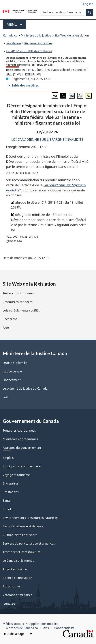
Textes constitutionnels (19, 293)
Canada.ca (10, 35)
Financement (12, 380)
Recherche (10, 319)
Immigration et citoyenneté (22, 466)
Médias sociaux (13, 624)
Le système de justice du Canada (25, 389)
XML (9, 74)
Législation (13, 43)
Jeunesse (9, 603)
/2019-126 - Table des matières (29, 51)
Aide (6, 328)
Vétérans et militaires (17, 595)
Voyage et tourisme (16, 475)
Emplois (8, 458)
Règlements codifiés (38, 43)
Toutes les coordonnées (19, 430)
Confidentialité (64, 628)
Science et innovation (17, 578)
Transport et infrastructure (22, 552)
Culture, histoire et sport (20, 535)
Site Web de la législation (72, 35)
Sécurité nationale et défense (23, 526)
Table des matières (25, 85)
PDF (28, 74)
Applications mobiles (44, 624)
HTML (32, 70)
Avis (46, 628)
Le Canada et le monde (18, 561)
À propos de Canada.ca (22, 628)
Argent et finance (15, 569)
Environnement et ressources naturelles (31, 518)
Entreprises (11, 483)
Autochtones (12, 586)
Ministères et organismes (20, 439)
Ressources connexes (18, 302)
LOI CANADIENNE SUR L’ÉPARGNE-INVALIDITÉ (47, 139)
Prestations (11, 492)
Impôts (8, 509)
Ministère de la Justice (36, 35)
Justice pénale (12, 371)
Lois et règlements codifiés (21, 310)
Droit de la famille (15, 363)
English (88, 4)
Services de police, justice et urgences (29, 543)
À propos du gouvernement (22, 448)
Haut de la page (18, 634)
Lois (5, 397)
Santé (7, 501)
